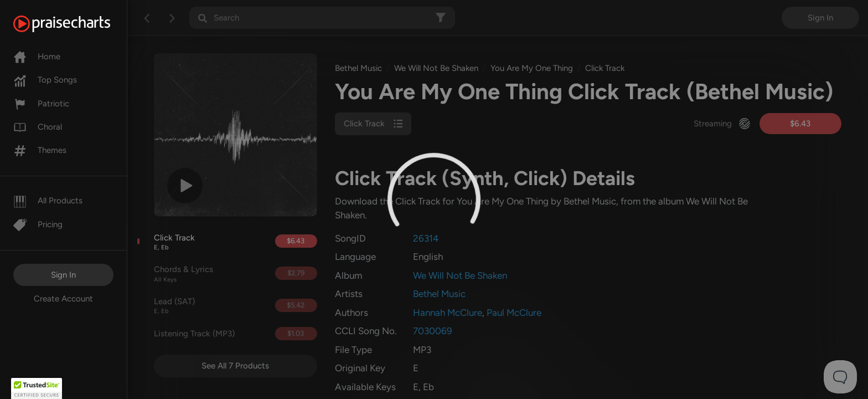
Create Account (63, 299)
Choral (38, 127)
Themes (40, 150)
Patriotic (41, 104)
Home (37, 57)
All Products (48, 201)
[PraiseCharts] (76, 24)
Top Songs (45, 80)
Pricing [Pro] (38, 224)
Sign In (63, 275)
